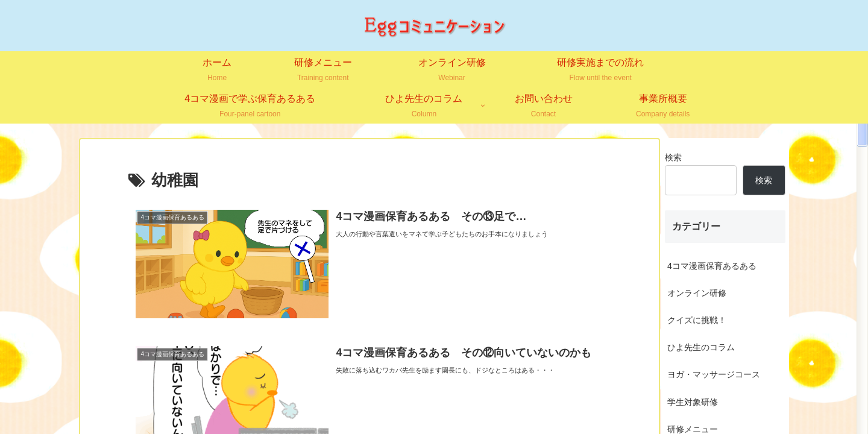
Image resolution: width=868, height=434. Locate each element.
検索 (673, 157)
